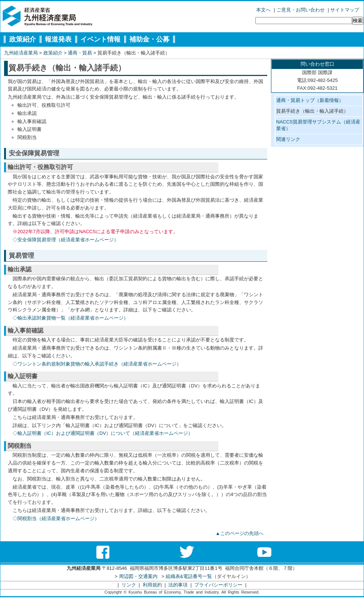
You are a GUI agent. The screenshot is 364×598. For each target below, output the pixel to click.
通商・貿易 (80, 53)
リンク (129, 585)
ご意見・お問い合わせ (301, 10)
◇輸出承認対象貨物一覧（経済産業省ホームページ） (70, 318)
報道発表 (58, 39)
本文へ (263, 10)
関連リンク (288, 139)
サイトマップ (345, 10)
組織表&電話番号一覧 (189, 576)
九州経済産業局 (21, 53)
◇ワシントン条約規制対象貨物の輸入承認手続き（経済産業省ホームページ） (97, 364)
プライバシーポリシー (218, 585)
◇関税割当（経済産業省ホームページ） (56, 518)
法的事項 (178, 585)
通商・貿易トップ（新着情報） (310, 100)
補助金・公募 (149, 39)
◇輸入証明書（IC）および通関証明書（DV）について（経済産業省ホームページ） (103, 433)
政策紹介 (23, 39)
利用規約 (152, 585)
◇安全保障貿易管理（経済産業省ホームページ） (66, 240)
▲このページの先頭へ (239, 533)
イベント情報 (100, 39)
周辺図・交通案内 (138, 576)
